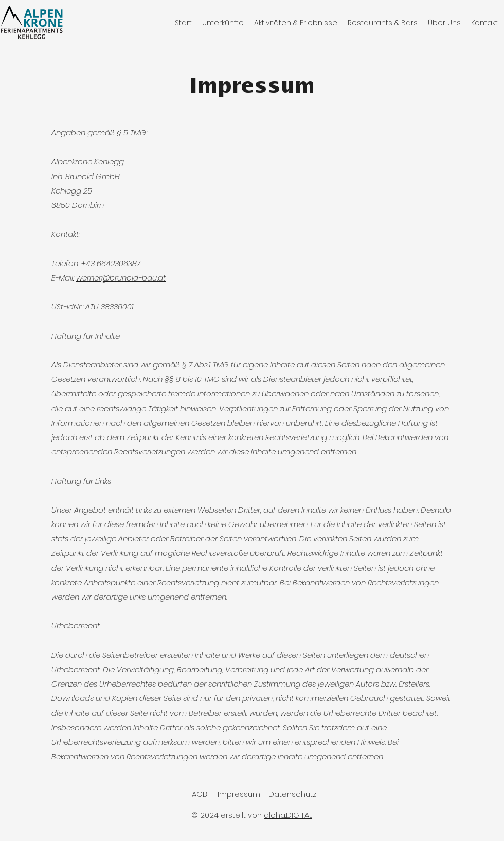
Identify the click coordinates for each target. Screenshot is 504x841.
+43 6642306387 (111, 263)
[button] (223, 23)
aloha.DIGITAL (288, 815)
